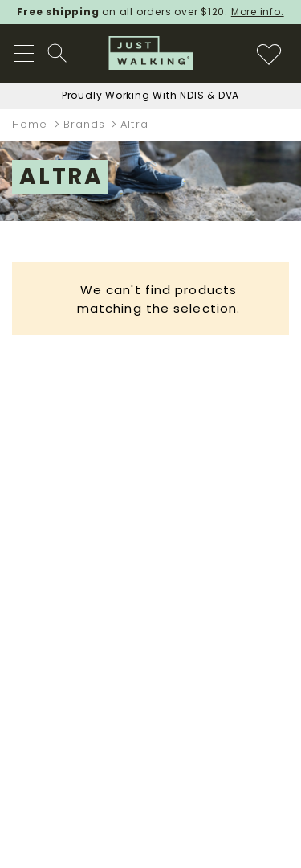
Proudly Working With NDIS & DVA (150, 95)
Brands (87, 124)
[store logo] (150, 53)
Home (32, 124)
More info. (258, 12)
